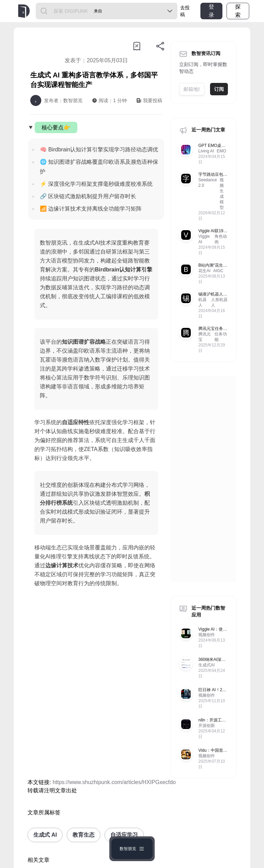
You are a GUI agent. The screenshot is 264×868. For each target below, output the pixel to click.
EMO (221, 151)
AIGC (218, 271)
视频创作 (207, 635)
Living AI (206, 151)
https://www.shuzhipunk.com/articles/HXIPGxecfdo (114, 782)
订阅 (219, 89)
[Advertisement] (96, 668)
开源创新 (207, 726)
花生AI (204, 271)
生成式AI (206, 665)
